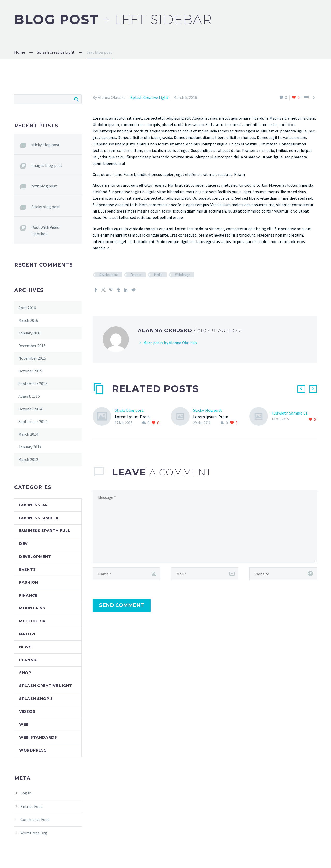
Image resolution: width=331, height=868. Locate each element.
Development (109, 275)
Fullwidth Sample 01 (289, 413)
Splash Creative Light (149, 97)
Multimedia (32, 621)
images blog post (47, 165)
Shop (25, 673)
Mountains (32, 608)
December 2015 (32, 346)
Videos (27, 711)
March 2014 (28, 434)
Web (24, 724)
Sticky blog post (129, 410)
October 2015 (30, 371)
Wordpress (33, 750)
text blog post (44, 186)
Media (158, 275)
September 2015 (33, 384)
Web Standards (38, 737)
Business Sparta (39, 518)
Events (27, 569)
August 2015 (29, 396)
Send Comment (122, 605)
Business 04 (33, 505)
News (25, 647)
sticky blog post (46, 145)
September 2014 (33, 421)
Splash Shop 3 (36, 699)
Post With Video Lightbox (45, 230)
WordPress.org (34, 833)
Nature (28, 634)
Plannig (28, 660)
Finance (136, 275)
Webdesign (183, 275)
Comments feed (35, 819)
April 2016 (27, 308)
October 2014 (30, 409)
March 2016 (28, 320)
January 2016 (30, 333)
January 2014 (30, 447)
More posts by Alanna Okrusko (170, 343)
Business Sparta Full (45, 531)
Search (76, 99)
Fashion (29, 582)
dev (23, 544)
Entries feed (31, 806)
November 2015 (32, 358)
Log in (26, 793)
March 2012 (28, 459)
